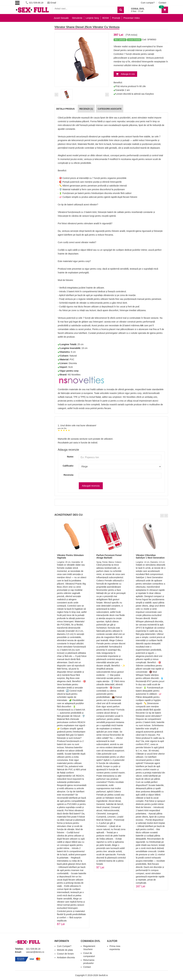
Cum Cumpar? (64, 946)
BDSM (105, 18)
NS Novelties (74, 375)
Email (52, 3)
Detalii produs (65, 109)
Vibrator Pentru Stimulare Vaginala (70, 556)
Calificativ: (68, 466)
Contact (162, 3)
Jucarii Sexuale (61, 18)
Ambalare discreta (66, 957)
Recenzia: (69, 475)
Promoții (116, 18)
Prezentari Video (132, 18)
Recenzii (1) (86, 109)
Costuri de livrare (65, 954)
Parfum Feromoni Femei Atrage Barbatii (109, 556)
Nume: (70, 457)
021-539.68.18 (34, 3)
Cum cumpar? (148, 3)
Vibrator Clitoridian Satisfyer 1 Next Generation (150, 556)
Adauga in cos (128, 74)
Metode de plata (65, 950)
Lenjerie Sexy (92, 18)
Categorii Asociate (110, 109)
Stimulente (77, 18)
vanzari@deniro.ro (35, 952)
